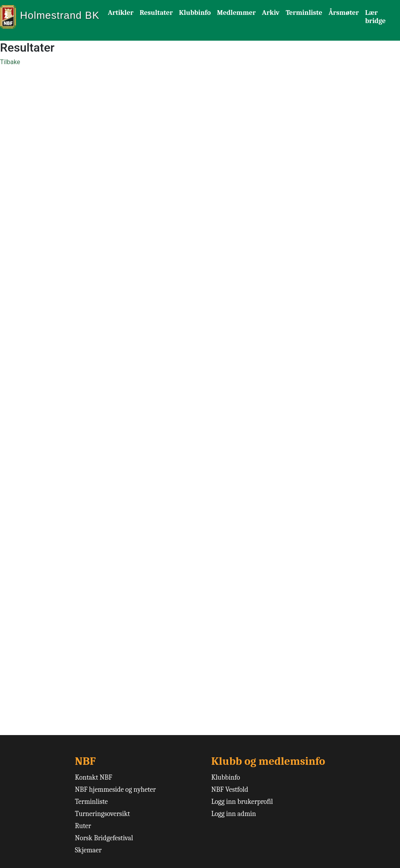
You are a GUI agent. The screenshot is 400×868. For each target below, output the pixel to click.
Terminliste (304, 13)
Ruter (83, 826)
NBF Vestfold (230, 790)
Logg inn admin (234, 814)
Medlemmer (237, 13)
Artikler (121, 13)
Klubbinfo (195, 13)
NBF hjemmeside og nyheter (115, 790)
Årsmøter (344, 13)
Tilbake (10, 62)
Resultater (156, 13)
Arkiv (271, 13)
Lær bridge (375, 17)
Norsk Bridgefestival (104, 838)
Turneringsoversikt (103, 814)
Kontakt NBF (94, 777)
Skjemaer (88, 850)
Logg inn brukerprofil (242, 802)
